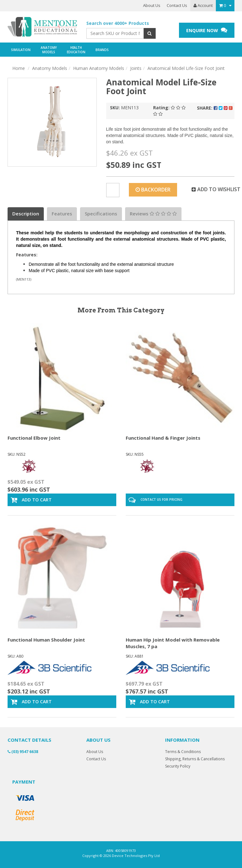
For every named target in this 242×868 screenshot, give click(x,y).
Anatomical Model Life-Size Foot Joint (186, 68)
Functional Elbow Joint (34, 438)
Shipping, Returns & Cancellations (195, 759)
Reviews (153, 214)
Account (203, 5)
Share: (215, 108)
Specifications (101, 214)
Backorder (153, 190)
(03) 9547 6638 (23, 752)
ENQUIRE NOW (207, 30)
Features (62, 214)
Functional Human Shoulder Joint (46, 640)
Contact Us (177, 5)
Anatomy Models (50, 68)
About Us (152, 5)
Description (26, 214)
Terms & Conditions (183, 752)
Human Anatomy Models (99, 68)
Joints (136, 68)
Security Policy (178, 766)
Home (19, 68)
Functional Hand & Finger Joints (163, 438)
